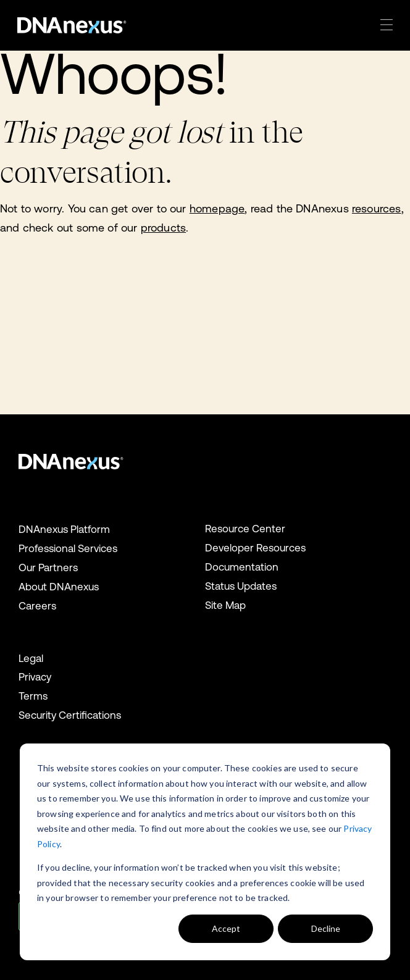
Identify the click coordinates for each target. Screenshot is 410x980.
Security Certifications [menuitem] (70, 715)
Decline (326, 928)
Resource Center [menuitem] (245, 529)
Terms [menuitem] (33, 696)
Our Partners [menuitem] (48, 567)
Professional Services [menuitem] (68, 548)
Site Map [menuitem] (225, 605)
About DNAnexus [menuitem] (59, 587)
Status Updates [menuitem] (241, 586)
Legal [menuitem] (31, 658)
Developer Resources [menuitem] (255, 548)
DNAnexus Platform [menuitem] (64, 529)
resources (377, 208)
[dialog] (205, 852)
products (163, 228)
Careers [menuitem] (37, 606)
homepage (217, 208)
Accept (226, 928)
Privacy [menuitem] (35, 677)
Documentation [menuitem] (242, 567)
